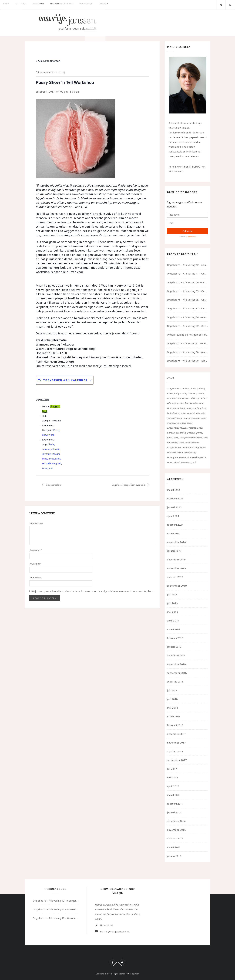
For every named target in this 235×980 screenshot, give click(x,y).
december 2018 (176, 655)
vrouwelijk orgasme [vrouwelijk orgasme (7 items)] (196, 457)
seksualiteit (55, 459)
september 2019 (177, 586)
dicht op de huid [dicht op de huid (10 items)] (199, 398)
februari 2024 (175, 525)
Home (7, 5)
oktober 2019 (175, 577)
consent (46, 449)
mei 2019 (173, 612)
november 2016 (176, 830)
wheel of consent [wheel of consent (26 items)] (182, 462)
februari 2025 (175, 498)
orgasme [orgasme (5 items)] (192, 428)
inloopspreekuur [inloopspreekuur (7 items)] (188, 408)
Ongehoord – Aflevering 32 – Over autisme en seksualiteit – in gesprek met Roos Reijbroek (188, 326)
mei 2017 (173, 777)
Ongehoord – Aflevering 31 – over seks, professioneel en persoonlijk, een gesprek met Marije (188, 343)
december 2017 (176, 734)
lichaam (56, 454)
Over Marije (96, 5)
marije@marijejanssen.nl (114, 931)
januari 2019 (174, 647)
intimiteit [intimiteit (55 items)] (201, 408)
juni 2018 (172, 699)
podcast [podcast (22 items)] (191, 433)
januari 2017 (174, 812)
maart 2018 (174, 716)
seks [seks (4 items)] (176, 438)
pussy (45, 459)
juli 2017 (172, 769)
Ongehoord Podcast (70, 5)
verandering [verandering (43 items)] (190, 452)
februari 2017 (175, 804)
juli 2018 (172, 690)
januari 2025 (174, 507)
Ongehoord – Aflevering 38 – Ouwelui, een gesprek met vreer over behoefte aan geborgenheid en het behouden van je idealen (188, 300)
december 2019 (176, 560)
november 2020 (176, 542)
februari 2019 (175, 638)
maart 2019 (174, 629)
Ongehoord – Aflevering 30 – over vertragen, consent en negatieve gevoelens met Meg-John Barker (188, 352)
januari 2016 (174, 856)
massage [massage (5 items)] (184, 418)
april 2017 (173, 786)
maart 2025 (174, 490)
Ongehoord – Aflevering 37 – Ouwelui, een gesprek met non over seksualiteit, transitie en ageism (188, 308)
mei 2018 (173, 708)
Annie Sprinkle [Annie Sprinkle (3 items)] (197, 388)
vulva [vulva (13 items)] (170, 462)
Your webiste (36, 578)
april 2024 (173, 516)
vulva (45, 468)
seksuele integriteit (52, 463)
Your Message (36, 523)
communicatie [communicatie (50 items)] (174, 398)
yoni (51, 468)
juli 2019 (172, 594)
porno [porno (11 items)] (199, 433)
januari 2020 (174, 551)
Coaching (24, 5)
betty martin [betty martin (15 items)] (180, 393)
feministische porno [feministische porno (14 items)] (194, 403)
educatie (56, 449)
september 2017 (177, 760)
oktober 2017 (175, 751)
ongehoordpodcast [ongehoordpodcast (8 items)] (177, 428)
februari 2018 (175, 725)
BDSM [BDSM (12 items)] (170, 393)
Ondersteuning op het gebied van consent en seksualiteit (188, 335)
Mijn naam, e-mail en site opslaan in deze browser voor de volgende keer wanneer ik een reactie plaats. (93, 591)
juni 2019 (172, 603)
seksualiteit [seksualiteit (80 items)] (184, 443)
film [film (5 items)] (169, 408)
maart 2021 (174, 533)
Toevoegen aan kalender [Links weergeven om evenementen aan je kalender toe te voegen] (65, 380)
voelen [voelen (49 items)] (182, 457)
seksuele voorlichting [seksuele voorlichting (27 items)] (188, 447)
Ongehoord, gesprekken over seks (125, 485)
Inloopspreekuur (55, 485)
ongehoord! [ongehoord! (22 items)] (186, 423)
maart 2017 (174, 795)
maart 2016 (174, 847)
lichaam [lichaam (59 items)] (176, 413)
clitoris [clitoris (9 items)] (201, 393)
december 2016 (176, 821)
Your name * (35, 550)
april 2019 (173, 621)
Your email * (35, 564)
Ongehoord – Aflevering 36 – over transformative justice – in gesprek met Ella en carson (188, 317)
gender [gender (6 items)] (175, 408)
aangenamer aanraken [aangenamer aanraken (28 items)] (178, 388)
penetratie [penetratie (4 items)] (181, 433)
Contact (116, 5)
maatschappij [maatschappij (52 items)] (188, 413)
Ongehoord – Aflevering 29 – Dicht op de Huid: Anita (188, 361)
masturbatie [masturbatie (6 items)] (195, 418)
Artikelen (44, 5)
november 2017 (176, 743)
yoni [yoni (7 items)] (193, 462)
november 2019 (176, 568)
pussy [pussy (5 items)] (170, 438)
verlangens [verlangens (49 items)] (172, 457)
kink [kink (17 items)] (169, 413)
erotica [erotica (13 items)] (180, 403)
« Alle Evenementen (48, 61)
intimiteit (46, 454)
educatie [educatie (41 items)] (171, 403)
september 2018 (177, 673)
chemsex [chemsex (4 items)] (192, 393)
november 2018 (176, 664)
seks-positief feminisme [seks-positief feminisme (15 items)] (191, 438)
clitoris (51, 444)
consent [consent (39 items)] (186, 398)
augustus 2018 (175, 682)
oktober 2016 (175, 838)
